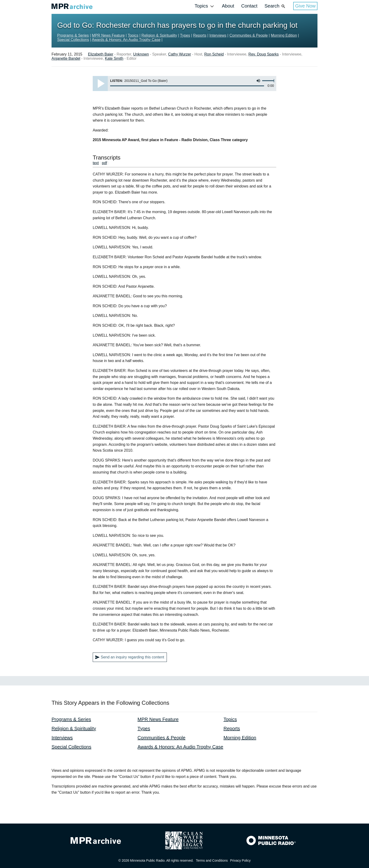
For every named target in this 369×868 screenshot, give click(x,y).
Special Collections (73, 40)
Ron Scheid (214, 54)
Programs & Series (73, 35)
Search (275, 6)
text (96, 163)
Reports (200, 35)
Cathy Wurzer (180, 54)
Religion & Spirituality (159, 35)
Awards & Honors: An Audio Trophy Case (126, 40)
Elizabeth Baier (101, 54)
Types (185, 35)
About (228, 6)
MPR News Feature (108, 35)
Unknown (141, 54)
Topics (205, 6)
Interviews (218, 35)
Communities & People (249, 35)
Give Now (305, 6)
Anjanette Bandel (66, 58)
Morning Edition (284, 35)
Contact (249, 6)
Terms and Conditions (212, 860)
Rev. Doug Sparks (264, 54)
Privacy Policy (240, 860)
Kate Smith (114, 58)
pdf (104, 163)
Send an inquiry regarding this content (130, 657)
